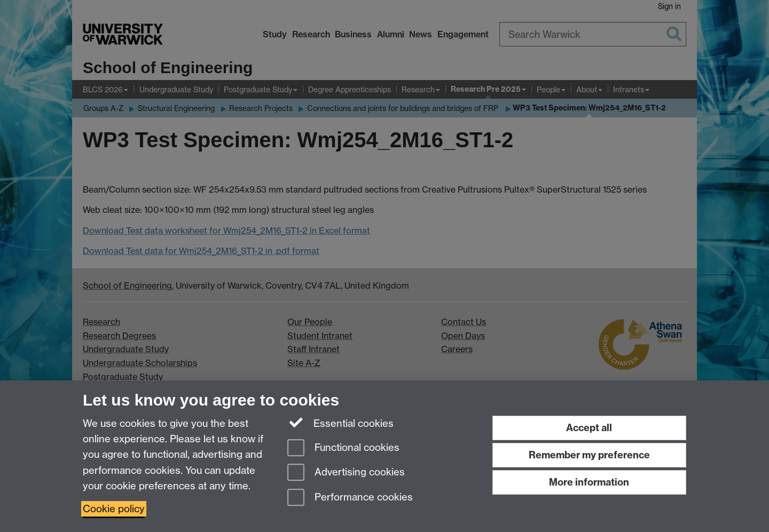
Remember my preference (589, 455)
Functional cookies (343, 448)
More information (589, 482)
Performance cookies (350, 498)
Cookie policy (114, 509)
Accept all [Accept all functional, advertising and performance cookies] (589, 428)
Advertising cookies (346, 473)
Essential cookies (340, 423)
